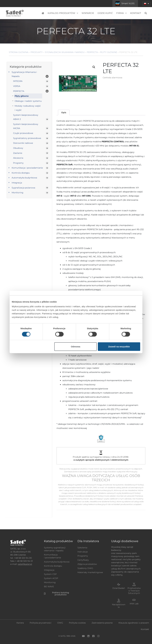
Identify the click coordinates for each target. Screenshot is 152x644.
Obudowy (18, 148)
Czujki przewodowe (23, 133)
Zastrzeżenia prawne (102, 623)
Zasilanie (18, 153)
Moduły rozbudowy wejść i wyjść (28, 108)
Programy (18, 163)
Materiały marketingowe (90, 572)
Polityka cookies (77, 623)
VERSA (17, 86)
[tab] (64, 113)
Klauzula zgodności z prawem (134, 623)
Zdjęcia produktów (87, 564)
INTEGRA (18, 81)
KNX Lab (134, 604)
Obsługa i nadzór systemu (28, 101)
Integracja (17, 183)
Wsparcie (88, 13)
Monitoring (17, 193)
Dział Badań (119, 588)
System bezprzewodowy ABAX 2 (26, 117)
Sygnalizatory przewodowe (27, 138)
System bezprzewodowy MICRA (26, 126)
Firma (121, 13)
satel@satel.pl (25, 564)
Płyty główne (109, 52)
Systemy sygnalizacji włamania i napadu (55, 549)
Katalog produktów (63, 13)
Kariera (20, 623)
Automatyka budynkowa (24, 178)
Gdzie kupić (105, 13)
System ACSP (51, 578)
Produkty (37, 52)
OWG (60, 623)
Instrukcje (83, 552)
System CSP (50, 574)
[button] (94, 67)
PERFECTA (92, 52)
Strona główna (19, 52)
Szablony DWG (85, 568)
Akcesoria (18, 158)
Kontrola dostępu (21, 173)
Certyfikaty (83, 560)
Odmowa (75, 346)
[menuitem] (146, 4)
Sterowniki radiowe (23, 143)
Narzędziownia (119, 606)
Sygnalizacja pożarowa (23, 188)
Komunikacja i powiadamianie (27, 168)
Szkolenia (82, 548)
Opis (64, 112)
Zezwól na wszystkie (119, 346)
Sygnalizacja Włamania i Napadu (65, 52)
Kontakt (136, 13)
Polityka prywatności (41, 623)
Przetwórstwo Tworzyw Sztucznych (134, 591)
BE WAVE (49, 586)
